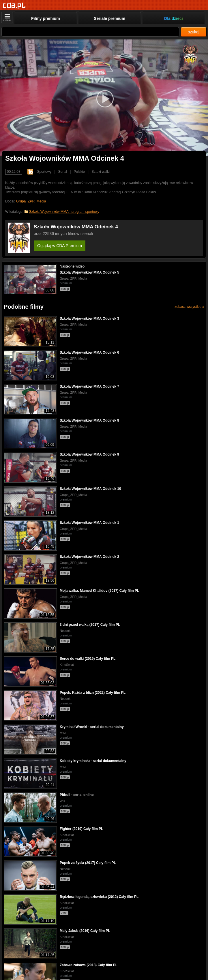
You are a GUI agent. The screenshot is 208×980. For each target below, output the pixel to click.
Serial (63, 172)
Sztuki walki (101, 172)
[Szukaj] (90, 32)
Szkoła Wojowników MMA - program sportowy (64, 212)
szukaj (194, 32)
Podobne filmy (24, 307)
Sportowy (44, 172)
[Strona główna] (14, 6)
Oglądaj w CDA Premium (60, 246)
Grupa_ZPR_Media (31, 201)
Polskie (79, 172)
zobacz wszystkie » (189, 307)
